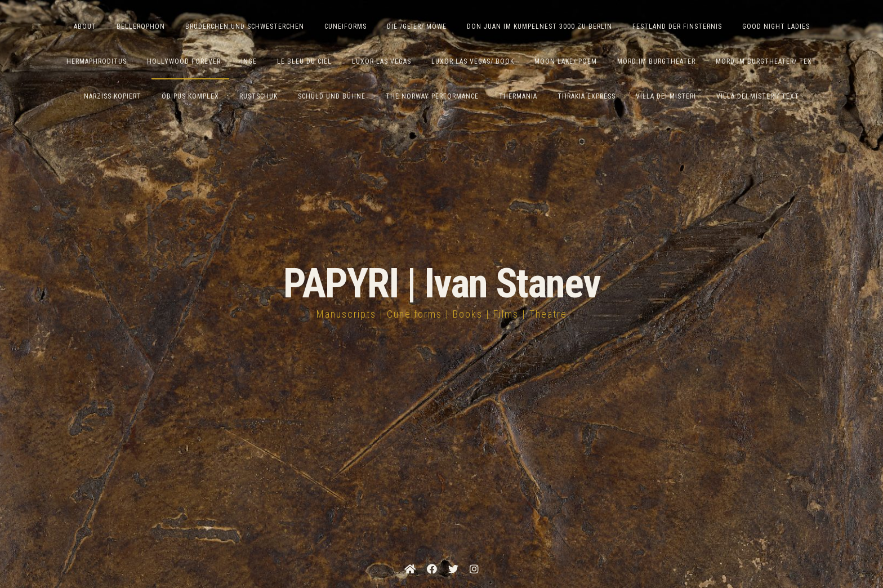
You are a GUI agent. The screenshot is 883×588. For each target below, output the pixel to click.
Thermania (518, 96)
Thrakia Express (587, 96)
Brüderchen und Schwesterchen (245, 26)
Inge (249, 61)
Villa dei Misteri (666, 96)
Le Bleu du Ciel (304, 61)
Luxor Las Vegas (382, 61)
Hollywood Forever (184, 61)
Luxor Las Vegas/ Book (473, 61)
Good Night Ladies (776, 26)
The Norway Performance (432, 96)
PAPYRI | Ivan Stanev (442, 284)
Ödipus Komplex (190, 96)
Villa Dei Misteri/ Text (758, 96)
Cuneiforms (345, 26)
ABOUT (85, 26)
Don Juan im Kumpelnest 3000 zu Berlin (539, 26)
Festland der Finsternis (677, 26)
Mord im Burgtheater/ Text (766, 61)
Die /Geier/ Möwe (417, 26)
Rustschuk (258, 96)
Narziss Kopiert (113, 96)
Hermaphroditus (97, 61)
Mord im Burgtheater (656, 61)
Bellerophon (141, 26)
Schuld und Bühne (332, 96)
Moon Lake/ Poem (566, 61)
